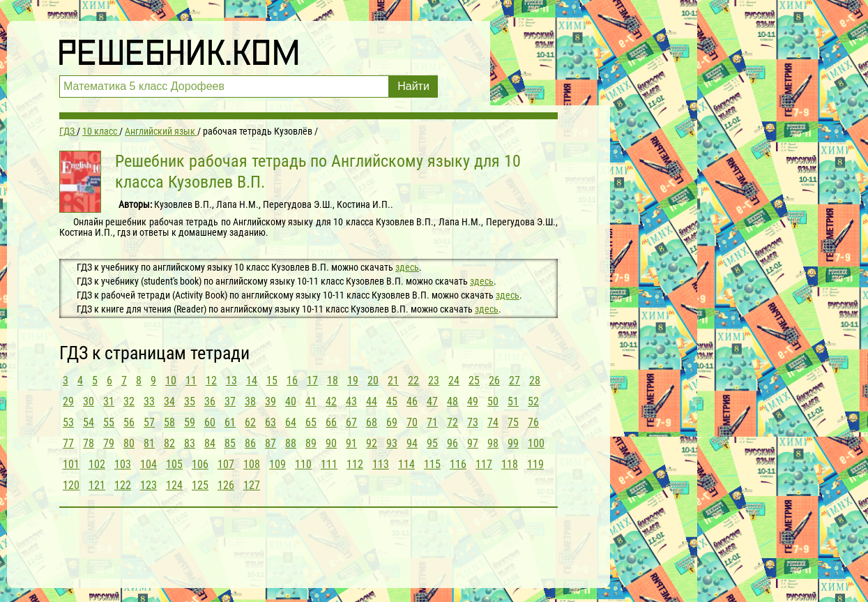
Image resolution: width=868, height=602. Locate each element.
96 (452, 443)
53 (68, 422)
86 (250, 443)
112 (355, 464)
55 (109, 422)
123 (149, 485)
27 (515, 381)
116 (458, 464)
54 (89, 422)
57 (149, 422)
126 (226, 485)
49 (473, 401)
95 (432, 443)
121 (97, 485)
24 (454, 381)
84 (210, 443)
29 (68, 401)
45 (392, 401)
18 (333, 381)
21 (393, 381)
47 (432, 401)
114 (406, 464)
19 (353, 381)
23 (434, 381)
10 (171, 381)
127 (252, 485)
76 (533, 422)
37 (230, 401)
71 (432, 422)
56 (129, 422)
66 (331, 422)
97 (473, 443)
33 (149, 401)
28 (535, 381)
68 (372, 422)
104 (149, 464)
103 (123, 464)
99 (513, 443)
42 (331, 401)
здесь (407, 267)
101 (71, 464)
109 (277, 464)
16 (292, 381)
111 (329, 464)
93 (392, 443)
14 (252, 381)
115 (432, 464)
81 (149, 443)
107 (226, 464)
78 (89, 443)
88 (291, 443)
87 (271, 443)
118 (510, 464)
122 (123, 485)
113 (381, 464)
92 (372, 443)
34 (169, 401)
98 (493, 443)
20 (373, 381)
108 (252, 464)
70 (412, 422)
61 (230, 422)
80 (129, 443)
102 (97, 464)
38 (250, 401)
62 (250, 422)
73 (473, 422)
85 (230, 443)
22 (413, 381)
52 (533, 401)
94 (412, 443)
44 (372, 401)
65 (311, 422)
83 (190, 443)
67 (351, 422)
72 (452, 422)
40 (291, 401)
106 (200, 464)
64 (291, 422)
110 (303, 464)
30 (89, 401)
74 (493, 422)
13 (231, 381)
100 (536, 443)
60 (210, 422)
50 (493, 401)
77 (68, 443)
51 (513, 401)
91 (351, 443)
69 (392, 422)
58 (169, 422)
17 (312, 381)
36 (210, 401)
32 (129, 401)
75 (513, 422)
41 (311, 401)
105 (174, 464)
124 (174, 485)
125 (200, 485)
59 (190, 422)
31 (109, 401)
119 (535, 464)
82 (169, 443)
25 (474, 381)
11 (191, 381)
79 (109, 443)
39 (271, 401)
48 (452, 401)
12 (211, 381)
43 (351, 401)
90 (331, 443)
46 (412, 401)
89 (311, 443)
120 (71, 485)
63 (271, 422)
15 (272, 381)
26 (494, 381)
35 (190, 401)
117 (484, 464)
